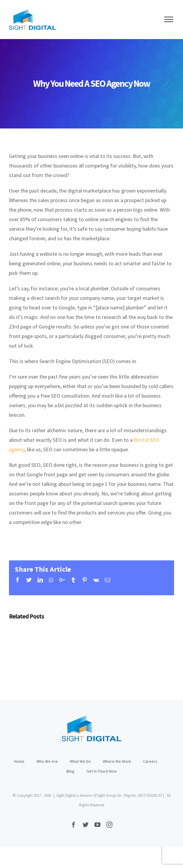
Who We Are (47, 761)
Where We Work (117, 761)
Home (19, 761)
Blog (70, 771)
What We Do (80, 761)
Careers (150, 761)
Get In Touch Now (102, 771)
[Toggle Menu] (169, 19)
